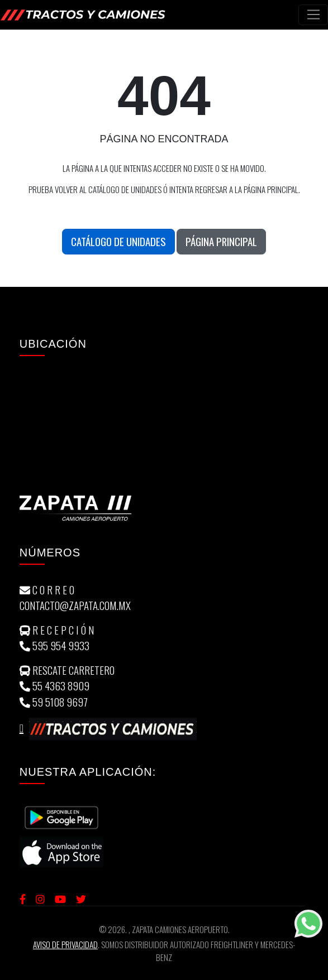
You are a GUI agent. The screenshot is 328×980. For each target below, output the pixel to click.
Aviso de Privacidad (65, 944)
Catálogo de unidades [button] (118, 241)
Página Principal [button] (221, 241)
